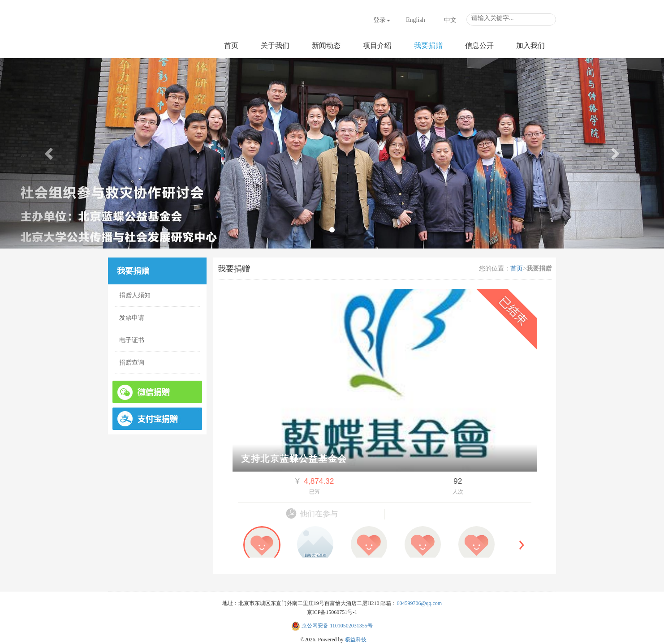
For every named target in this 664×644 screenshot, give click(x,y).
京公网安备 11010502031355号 (332, 626)
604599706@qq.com (419, 603)
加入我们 (530, 45)
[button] (50, 153)
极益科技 (356, 640)
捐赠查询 (132, 363)
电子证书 (132, 340)
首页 (231, 45)
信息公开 (479, 45)
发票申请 (132, 318)
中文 (450, 20)
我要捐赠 (428, 45)
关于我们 (275, 45)
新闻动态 (326, 45)
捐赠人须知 (135, 295)
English (416, 20)
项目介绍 (377, 45)
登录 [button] (382, 20)
